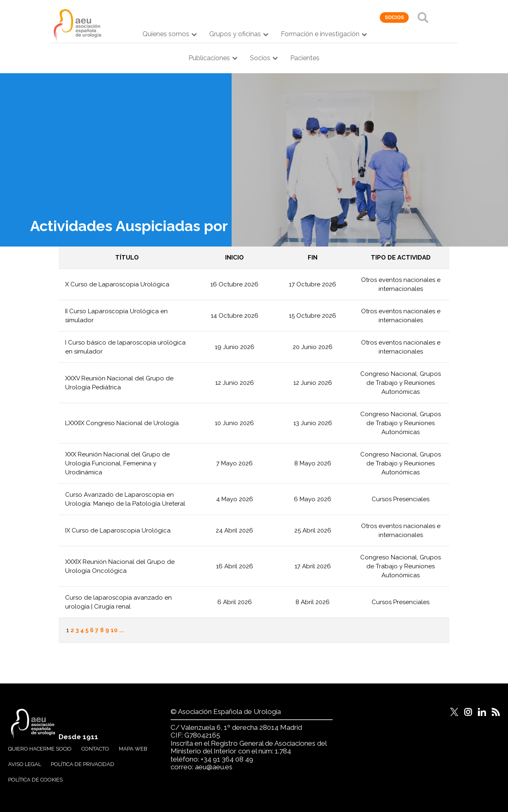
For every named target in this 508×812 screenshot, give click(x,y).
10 (114, 630)
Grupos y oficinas (235, 34)
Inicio (234, 258)
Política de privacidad (83, 764)
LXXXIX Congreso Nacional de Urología (122, 423)
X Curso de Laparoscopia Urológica (117, 284)
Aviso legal (25, 764)
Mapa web (133, 749)
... (122, 630)
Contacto (95, 749)
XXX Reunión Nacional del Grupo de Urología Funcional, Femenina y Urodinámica (117, 463)
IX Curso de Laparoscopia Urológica (118, 530)
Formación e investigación (320, 34)
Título (127, 258)
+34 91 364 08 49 (227, 759)
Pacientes (305, 58)
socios (394, 17)
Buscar (423, 17)
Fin (313, 258)
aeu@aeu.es (214, 767)
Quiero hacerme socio (40, 749)
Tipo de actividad (401, 258)
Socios (260, 58)
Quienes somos (166, 34)
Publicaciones (209, 58)
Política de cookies (35, 780)
